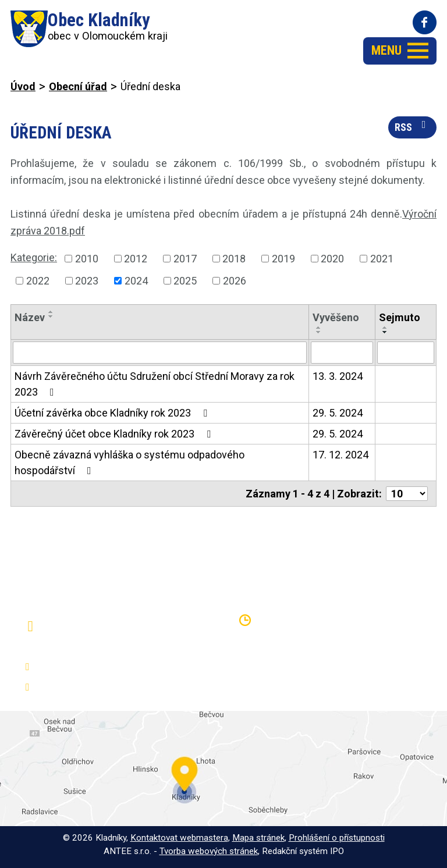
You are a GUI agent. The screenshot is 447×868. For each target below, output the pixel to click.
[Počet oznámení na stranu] (407, 494)
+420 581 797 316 (79, 667)
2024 (136, 281)
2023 (87, 281)
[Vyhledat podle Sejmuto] (406, 353)
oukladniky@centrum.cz (90, 687)
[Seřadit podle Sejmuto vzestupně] (385, 328)
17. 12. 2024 (340, 455)
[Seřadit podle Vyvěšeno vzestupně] (319, 328)
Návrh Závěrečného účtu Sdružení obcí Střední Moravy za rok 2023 (155, 384)
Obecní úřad (78, 86)
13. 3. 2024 (338, 376)
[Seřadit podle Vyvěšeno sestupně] (319, 332)
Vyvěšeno (336, 317)
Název (30, 317)
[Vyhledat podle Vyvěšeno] (342, 353)
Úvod (23, 86)
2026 (235, 281)
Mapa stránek (258, 838)
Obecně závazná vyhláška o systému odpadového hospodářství (130, 463)
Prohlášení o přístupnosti (337, 838)
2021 (382, 259)
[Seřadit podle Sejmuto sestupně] (385, 332)
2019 (283, 259)
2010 (87, 259)
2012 (136, 259)
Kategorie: (34, 257)
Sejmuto (400, 317)
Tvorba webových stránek (209, 851)
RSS (413, 126)
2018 (234, 259)
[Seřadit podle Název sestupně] (51, 316)
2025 (185, 281)
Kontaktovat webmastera (179, 838)
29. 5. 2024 (338, 413)
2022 (38, 281)
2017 (185, 259)
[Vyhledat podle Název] (160, 353)
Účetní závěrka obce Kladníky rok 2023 (113, 413)
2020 (332, 259)
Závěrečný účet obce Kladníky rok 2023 (115, 434)
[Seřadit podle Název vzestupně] (51, 312)
